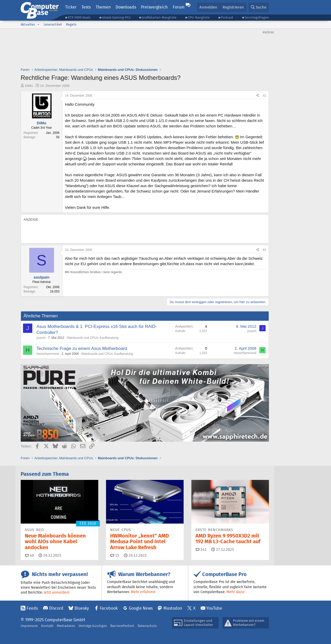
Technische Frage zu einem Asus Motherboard (82, 348)
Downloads (126, 7)
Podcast (227, 17)
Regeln (71, 24)
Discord (56, 608)
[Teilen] (258, 96)
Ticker (71, 7)
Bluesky (82, 608)
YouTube (214, 608)
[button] (38, 25)
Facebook (109, 608)
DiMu (29, 86)
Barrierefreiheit (122, 626)
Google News (141, 608)
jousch (41, 338)
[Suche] (259, 7)
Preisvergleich (154, 7)
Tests (86, 7)
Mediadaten (66, 626)
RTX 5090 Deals (79, 17)
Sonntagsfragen (257, 17)
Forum (179, 7)
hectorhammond (48, 354)
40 (29, 555)
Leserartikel (53, 24)
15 (115, 555)
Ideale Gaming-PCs (116, 17)
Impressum (29, 626)
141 (201, 549)
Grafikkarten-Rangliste (159, 17)
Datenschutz (147, 626)
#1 (264, 96)
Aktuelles (28, 24)
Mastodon (173, 608)
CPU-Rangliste (199, 17)
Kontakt (47, 626)
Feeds (32, 608)
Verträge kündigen (93, 626)
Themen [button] (103, 7)
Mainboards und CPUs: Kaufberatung (92, 338)
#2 (264, 250)
